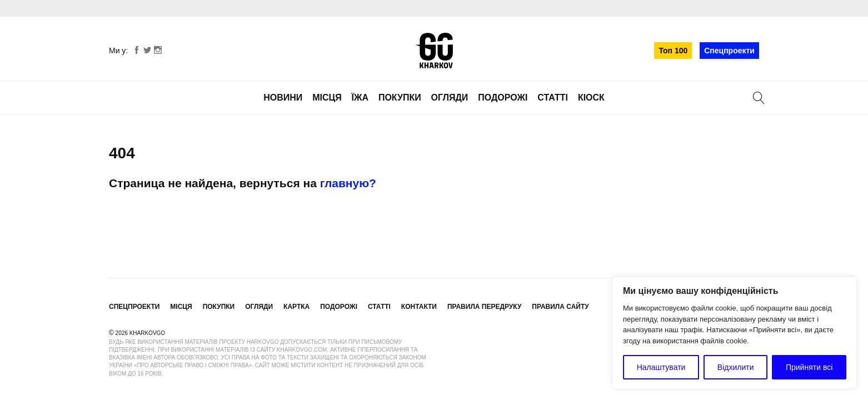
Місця (327, 97)
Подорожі (503, 97)
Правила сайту (560, 307)
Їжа (360, 97)
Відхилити (736, 367)
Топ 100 (673, 51)
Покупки (400, 97)
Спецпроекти (729, 51)
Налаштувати (661, 367)
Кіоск (591, 97)
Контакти (419, 307)
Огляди (450, 97)
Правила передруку (485, 307)
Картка (296, 307)
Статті (553, 97)
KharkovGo (434, 51)
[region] (735, 333)
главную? (348, 183)
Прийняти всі (809, 367)
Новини (283, 97)
